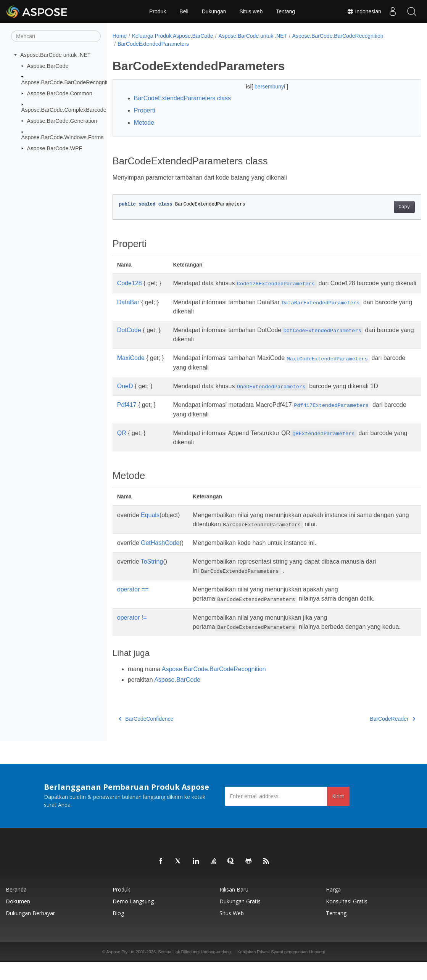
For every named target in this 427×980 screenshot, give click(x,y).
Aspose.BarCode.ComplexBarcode (64, 110)
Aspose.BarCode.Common (60, 93)
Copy (383, 207)
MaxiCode (131, 367)
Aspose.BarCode (48, 66)
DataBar (128, 311)
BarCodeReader (371, 737)
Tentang (285, 11)
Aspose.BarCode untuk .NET (56, 55)
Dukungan (214, 11)
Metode (144, 123)
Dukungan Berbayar (30, 931)
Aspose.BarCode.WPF (55, 148)
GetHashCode (160, 552)
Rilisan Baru (234, 908)
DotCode (129, 339)
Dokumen (18, 920)
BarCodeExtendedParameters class (182, 98)
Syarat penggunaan (289, 970)
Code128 (130, 283)
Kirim (338, 814)
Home (120, 36)
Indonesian (364, 11)
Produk (158, 11)
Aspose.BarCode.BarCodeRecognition (68, 82)
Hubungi (317, 970)
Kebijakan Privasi (253, 970)
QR (122, 442)
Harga (333, 908)
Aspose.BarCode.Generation (62, 120)
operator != (132, 627)
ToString (152, 571)
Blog (118, 931)
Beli (184, 11)
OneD (125, 395)
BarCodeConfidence (146, 737)
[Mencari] (56, 36)
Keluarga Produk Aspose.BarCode (173, 36)
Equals (150, 524)
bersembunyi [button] (260, 87)
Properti (145, 110)
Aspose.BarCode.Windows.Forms (63, 137)
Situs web (251, 11)
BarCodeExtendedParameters (153, 44)
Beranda (16, 908)
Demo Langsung (133, 920)
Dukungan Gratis (240, 920)
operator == (133, 598)
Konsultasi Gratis (347, 920)
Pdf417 (127, 414)
